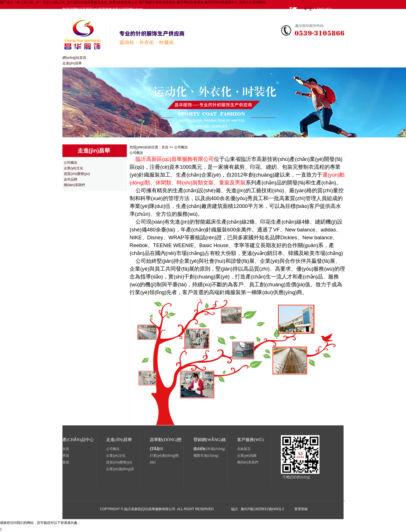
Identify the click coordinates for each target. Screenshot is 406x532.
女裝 (66, 449)
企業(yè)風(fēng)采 (120, 469)
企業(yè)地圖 (247, 456)
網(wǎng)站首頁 (74, 58)
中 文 (309, 9)
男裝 (66, 456)
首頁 (165, 147)
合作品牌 (71, 179)
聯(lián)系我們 (74, 185)
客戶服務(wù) (250, 440)
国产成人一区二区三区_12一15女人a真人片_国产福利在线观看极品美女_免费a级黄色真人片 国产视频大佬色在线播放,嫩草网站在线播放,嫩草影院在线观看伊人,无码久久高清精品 (133, 2)
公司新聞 (157, 449)
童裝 (66, 462)
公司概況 (71, 163)
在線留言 (244, 449)
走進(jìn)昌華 (72, 63)
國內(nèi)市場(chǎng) (209, 449)
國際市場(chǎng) (206, 456)
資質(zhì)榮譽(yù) (77, 174)
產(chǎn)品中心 (78, 440)
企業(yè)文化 (73, 168)
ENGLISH (324, 9)
